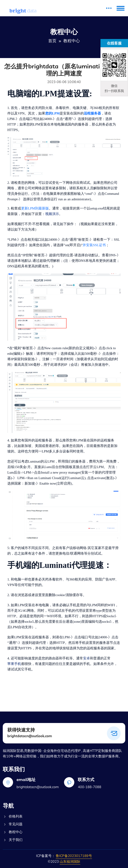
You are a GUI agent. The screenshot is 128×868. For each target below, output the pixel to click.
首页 (52, 41)
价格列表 (13, 816)
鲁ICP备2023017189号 (74, 856)
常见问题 (13, 824)
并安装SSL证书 (94, 245)
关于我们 (13, 840)
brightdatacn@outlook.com (30, 736)
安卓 (86, 658)
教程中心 (13, 832)
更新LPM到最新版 (35, 208)
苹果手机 (14, 664)
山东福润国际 (70, 861)
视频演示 (52, 214)
